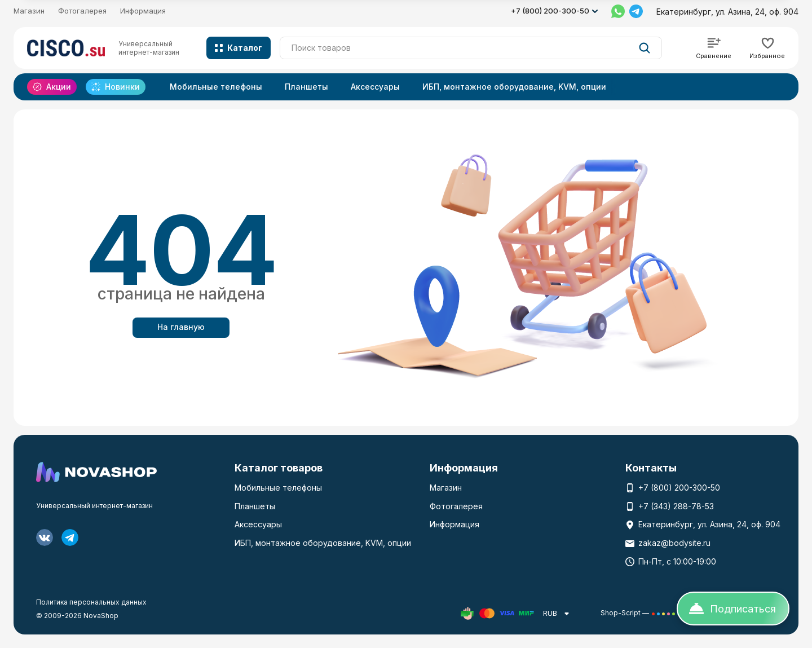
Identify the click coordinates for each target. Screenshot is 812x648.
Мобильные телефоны (216, 87)
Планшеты (306, 87)
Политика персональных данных (91, 602)
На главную (181, 327)
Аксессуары (375, 87)
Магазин (29, 11)
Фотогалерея (82, 11)
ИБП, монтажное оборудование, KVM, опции (514, 87)
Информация (143, 11)
